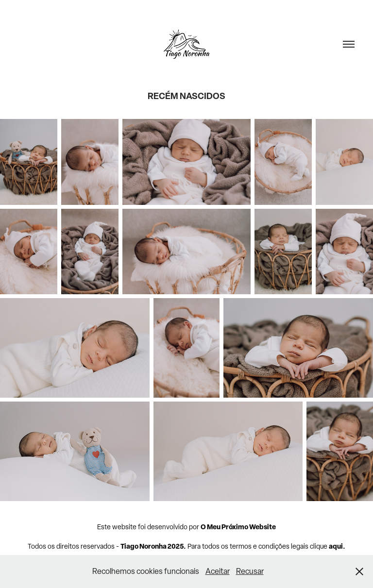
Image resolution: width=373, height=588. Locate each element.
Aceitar (218, 571)
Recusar (250, 571)
